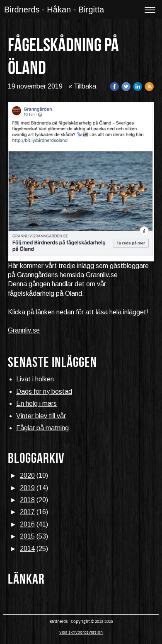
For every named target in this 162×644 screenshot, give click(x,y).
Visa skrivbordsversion (81, 632)
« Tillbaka (82, 86)
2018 (27, 500)
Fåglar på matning (42, 428)
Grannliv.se (24, 330)
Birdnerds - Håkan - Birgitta (54, 10)
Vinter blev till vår (41, 416)
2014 (27, 549)
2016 (27, 524)
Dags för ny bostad (44, 391)
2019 (27, 488)
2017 (27, 512)
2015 (27, 536)
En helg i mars (36, 403)
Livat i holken (35, 379)
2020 (27, 475)
